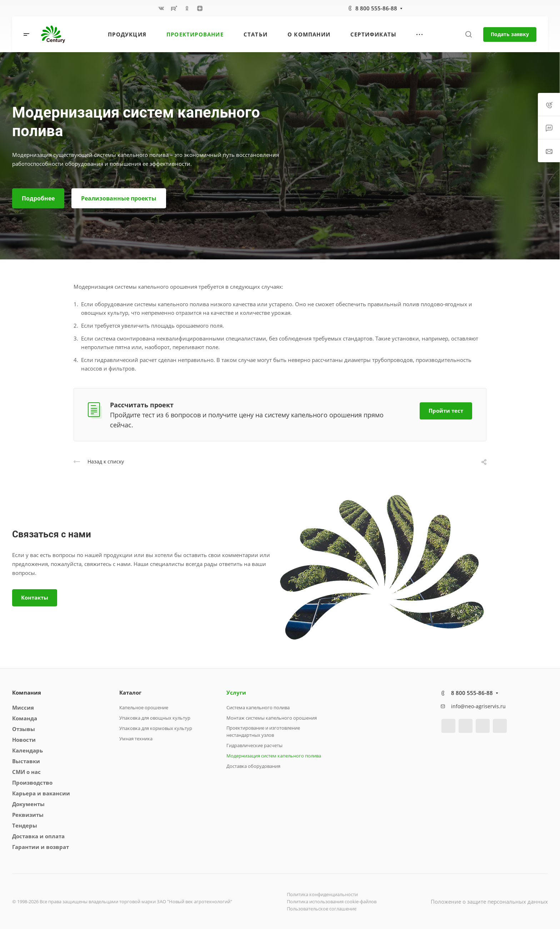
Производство (32, 783)
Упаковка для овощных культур (155, 718)
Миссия (23, 707)
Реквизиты (28, 815)
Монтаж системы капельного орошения (272, 718)
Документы (28, 804)
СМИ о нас (26, 772)
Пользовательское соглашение (322, 909)
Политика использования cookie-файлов (332, 901)
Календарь (27, 750)
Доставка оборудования (253, 766)
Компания (27, 692)
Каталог (130, 692)
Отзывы (24, 729)
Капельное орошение (144, 707)
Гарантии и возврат (41, 847)
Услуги (236, 692)
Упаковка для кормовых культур (156, 728)
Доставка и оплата (38, 836)
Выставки (26, 761)
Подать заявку (510, 34)
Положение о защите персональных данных (489, 901)
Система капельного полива (258, 707)
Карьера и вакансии (41, 793)
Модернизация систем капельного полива (274, 756)
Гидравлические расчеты (254, 745)
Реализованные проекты (119, 198)
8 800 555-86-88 (376, 8)
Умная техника (136, 739)
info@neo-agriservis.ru (478, 706)
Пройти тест (446, 411)
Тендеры (25, 825)
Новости (24, 740)
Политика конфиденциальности (322, 894)
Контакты (35, 597)
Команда (25, 718)
